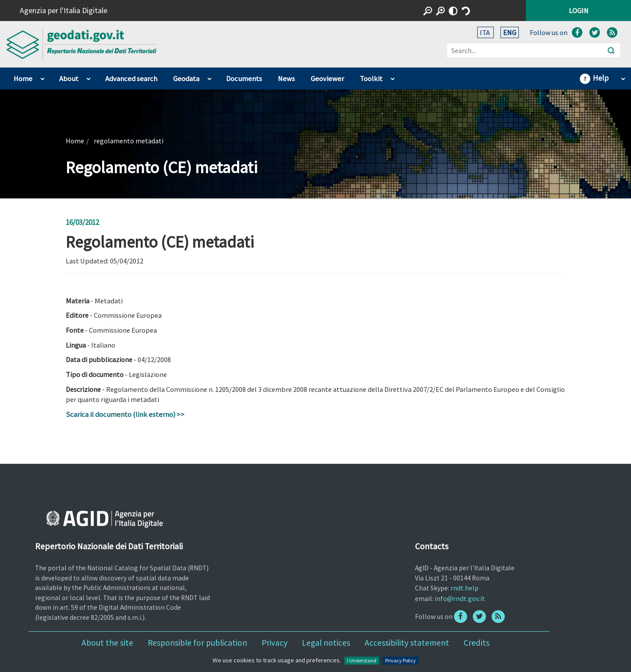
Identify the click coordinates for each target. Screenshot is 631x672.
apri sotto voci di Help (623, 77)
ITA (486, 32)
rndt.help (464, 588)
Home (23, 79)
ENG (510, 32)
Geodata (186, 79)
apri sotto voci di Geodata (209, 77)
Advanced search (131, 79)
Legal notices (326, 643)
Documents (244, 79)
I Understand (362, 660)
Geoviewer (327, 79)
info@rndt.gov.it (460, 598)
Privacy (275, 643)
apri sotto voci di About (88, 77)
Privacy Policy (401, 660)
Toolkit (371, 79)
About (69, 79)
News (286, 79)
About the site (107, 643)
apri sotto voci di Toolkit (392, 77)
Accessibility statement (407, 643)
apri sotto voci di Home (42, 77)
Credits (477, 643)
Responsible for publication (197, 643)
